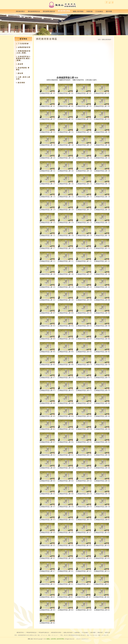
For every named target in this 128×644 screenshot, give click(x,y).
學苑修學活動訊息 (49, 11)
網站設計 (79, 639)
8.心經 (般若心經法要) (23, 78)
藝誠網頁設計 (85, 639)
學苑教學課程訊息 (34, 11)
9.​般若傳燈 (20, 83)
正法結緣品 (99, 11)
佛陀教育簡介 (20, 11)
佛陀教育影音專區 (64, 11)
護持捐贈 (109, 11)
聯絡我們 (109, 2)
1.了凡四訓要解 (22, 44)
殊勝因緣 (89, 11)
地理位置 (112, 2)
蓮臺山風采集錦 (78, 11)
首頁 (99, 39)
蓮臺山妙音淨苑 (62, 5)
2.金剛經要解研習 (23, 47)
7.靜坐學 (20, 73)
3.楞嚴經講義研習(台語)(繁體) (23, 52)
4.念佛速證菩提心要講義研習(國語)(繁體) (23, 59)
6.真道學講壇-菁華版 (23, 69)
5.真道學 (20, 64)
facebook (106, 2)
